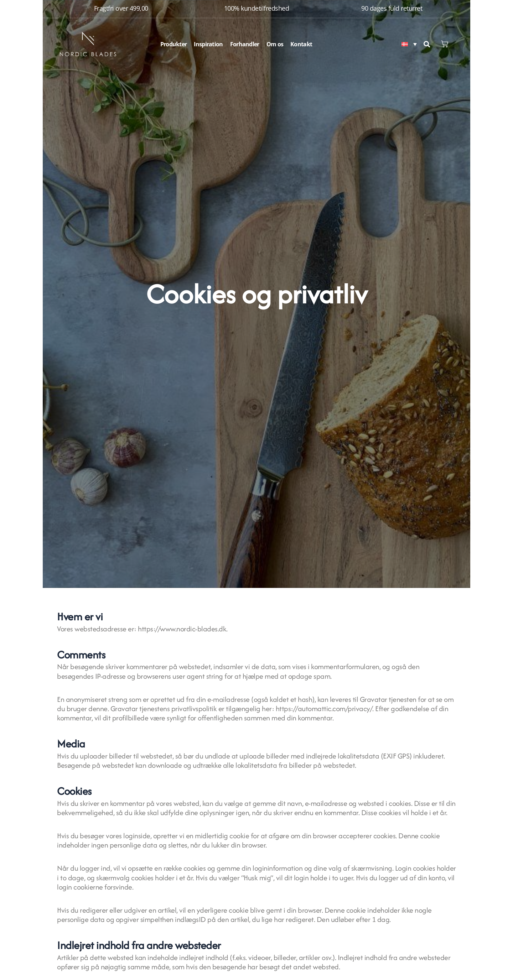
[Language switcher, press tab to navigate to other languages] (409, 44)
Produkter (174, 44)
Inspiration (208, 44)
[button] (427, 44)
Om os (275, 44)
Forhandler (245, 44)
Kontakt (301, 44)
